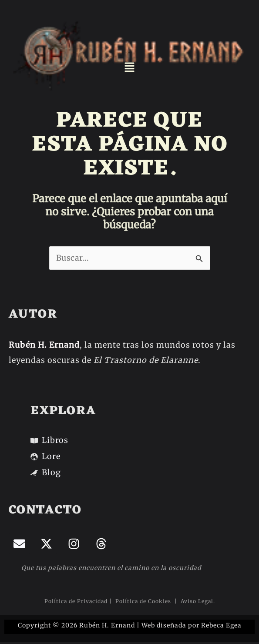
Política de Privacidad (76, 601)
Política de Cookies (144, 601)
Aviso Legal (196, 601)
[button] (129, 68)
